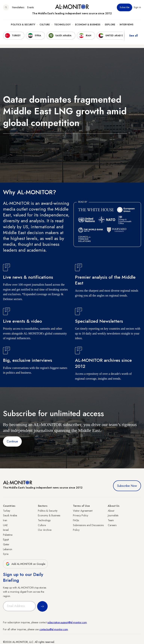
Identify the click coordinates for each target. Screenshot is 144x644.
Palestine (8, 535)
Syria (6, 554)
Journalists (113, 515)
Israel (6, 530)
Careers (112, 525)
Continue (12, 441)
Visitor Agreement (83, 511)
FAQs (76, 520)
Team (111, 520)
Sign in (137, 7)
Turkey (7, 511)
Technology (62, 25)
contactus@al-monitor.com (54, 629)
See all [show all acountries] (133, 36)
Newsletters (18, 7)
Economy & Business (88, 25)
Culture (45, 25)
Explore (110, 25)
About (111, 511)
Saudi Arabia (10, 515)
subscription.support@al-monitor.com (67, 622)
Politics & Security (23, 25)
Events (30, 7)
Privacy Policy (81, 515)
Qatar (6, 544)
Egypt (6, 539)
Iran (5, 520)
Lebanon (8, 549)
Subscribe (124, 7)
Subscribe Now (127, 486)
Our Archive (45, 530)
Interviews (126, 25)
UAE (5, 525)
